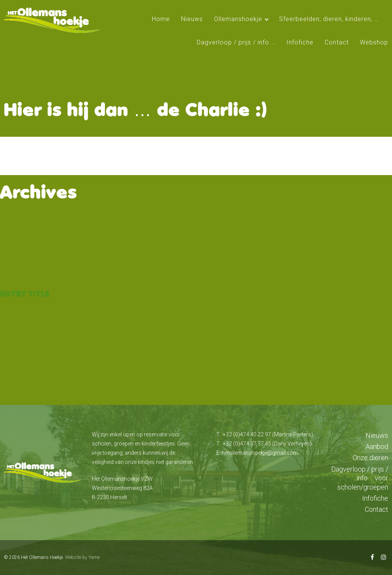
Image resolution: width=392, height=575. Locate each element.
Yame (94, 557)
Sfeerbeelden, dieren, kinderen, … (329, 19)
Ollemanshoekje (238, 19)
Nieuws (192, 19)
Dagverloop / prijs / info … (236, 42)
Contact (337, 42)
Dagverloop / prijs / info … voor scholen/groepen (360, 478)
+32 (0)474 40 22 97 (247, 434)
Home (161, 19)
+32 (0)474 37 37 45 (247, 444)
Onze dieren (370, 458)
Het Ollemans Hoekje (42, 557)
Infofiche (300, 42)
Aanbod (377, 446)
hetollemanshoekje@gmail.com (260, 453)
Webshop (374, 42)
